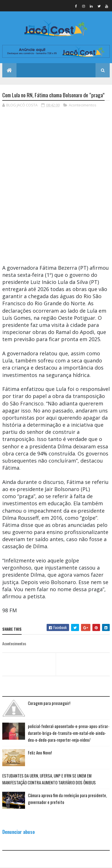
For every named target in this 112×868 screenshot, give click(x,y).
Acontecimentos (83, 105)
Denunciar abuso (18, 832)
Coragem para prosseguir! (49, 703)
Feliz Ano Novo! (40, 752)
